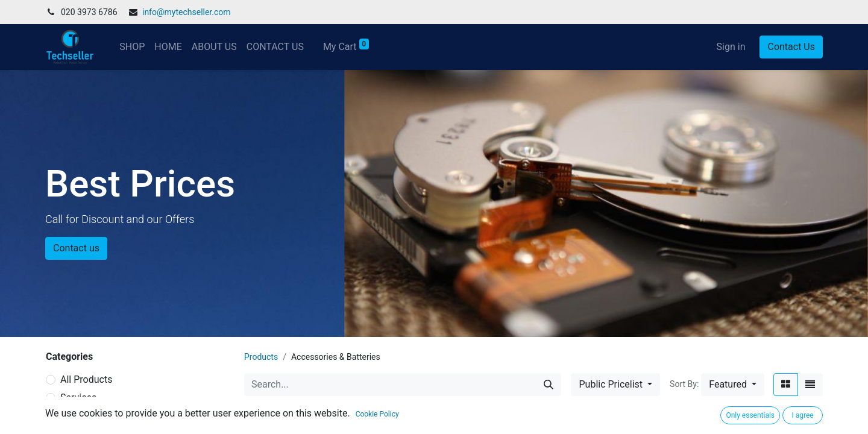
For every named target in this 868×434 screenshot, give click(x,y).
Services (78, 398)
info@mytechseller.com (187, 12)
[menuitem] (132, 47)
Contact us (76, 248)
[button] (733, 385)
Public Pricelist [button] (612, 384)
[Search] (549, 385)
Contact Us (791, 47)
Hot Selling (83, 416)
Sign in (731, 47)
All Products (86, 379)
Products (261, 357)
